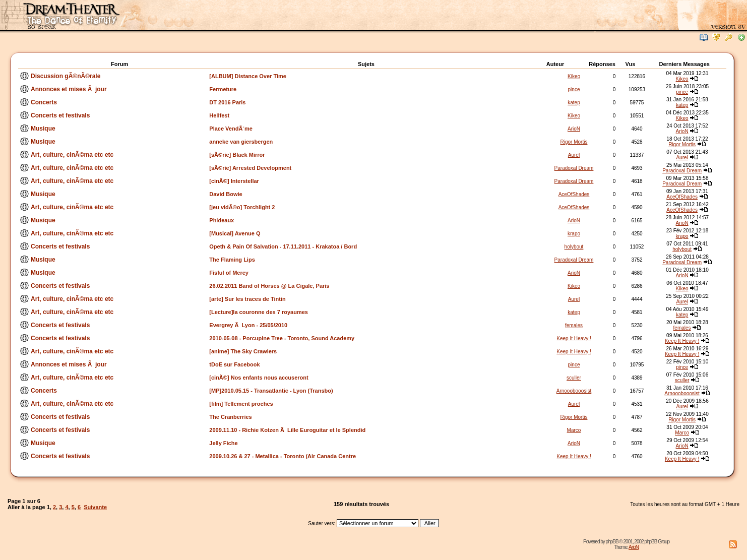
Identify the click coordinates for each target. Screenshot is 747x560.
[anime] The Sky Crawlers (243, 351)
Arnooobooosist (574, 391)
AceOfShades (574, 194)
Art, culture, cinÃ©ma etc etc (72, 155)
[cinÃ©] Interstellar (234, 181)
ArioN (574, 129)
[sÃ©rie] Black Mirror (237, 155)
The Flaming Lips (232, 260)
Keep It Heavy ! (574, 338)
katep (574, 103)
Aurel (574, 155)
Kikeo (574, 76)
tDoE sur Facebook (234, 364)
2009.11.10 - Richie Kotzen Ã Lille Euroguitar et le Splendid (287, 430)
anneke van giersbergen (241, 142)
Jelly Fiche (223, 443)
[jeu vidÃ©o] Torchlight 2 (242, 207)
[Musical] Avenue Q (235, 233)
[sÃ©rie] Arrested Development (250, 168)
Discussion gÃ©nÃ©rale (66, 76)
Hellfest (219, 115)
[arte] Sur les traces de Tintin (247, 299)
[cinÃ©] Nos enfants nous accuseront (259, 378)
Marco (574, 430)
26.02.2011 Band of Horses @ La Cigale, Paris (269, 286)
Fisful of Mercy (229, 273)
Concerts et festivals (60, 115)
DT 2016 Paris (227, 102)
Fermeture (223, 89)
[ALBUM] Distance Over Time (248, 76)
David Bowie (226, 194)
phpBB (612, 542)
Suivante (95, 507)
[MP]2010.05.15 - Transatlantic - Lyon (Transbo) (271, 391)
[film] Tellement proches (241, 404)
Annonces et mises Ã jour (69, 89)
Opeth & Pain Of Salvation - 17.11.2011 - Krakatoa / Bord (283, 246)
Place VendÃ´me (231, 129)
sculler (574, 378)
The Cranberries (230, 417)
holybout (574, 247)
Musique (43, 129)
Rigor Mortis (574, 142)
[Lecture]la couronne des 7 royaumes (259, 312)
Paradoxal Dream (574, 168)
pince (574, 89)
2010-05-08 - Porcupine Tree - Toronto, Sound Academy (282, 338)
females (574, 325)
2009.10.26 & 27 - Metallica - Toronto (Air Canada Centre (283, 456)
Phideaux (222, 220)
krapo (574, 234)
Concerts (44, 102)
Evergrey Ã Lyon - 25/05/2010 (248, 325)
